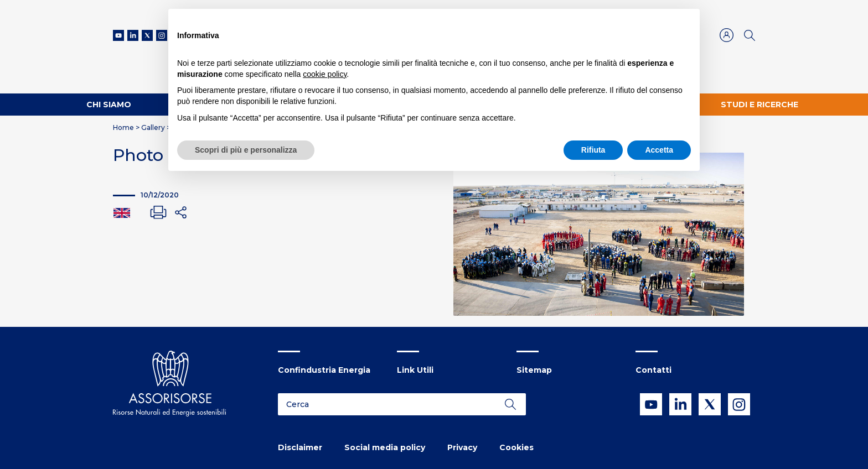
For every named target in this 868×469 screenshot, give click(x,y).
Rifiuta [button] (593, 150)
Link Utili (415, 370)
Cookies (516, 447)
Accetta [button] (659, 150)
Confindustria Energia (324, 370)
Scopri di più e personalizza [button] (246, 150)
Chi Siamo (109, 105)
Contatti (653, 370)
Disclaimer (300, 447)
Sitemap (534, 370)
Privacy (462, 447)
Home (123, 127)
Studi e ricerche (759, 105)
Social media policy (385, 447)
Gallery (153, 127)
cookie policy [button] (325, 74)
